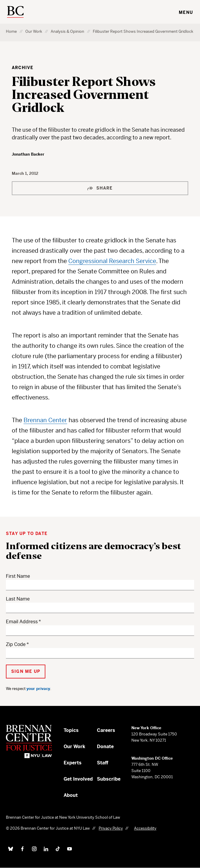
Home (11, 31)
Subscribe (109, 779)
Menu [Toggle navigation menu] (186, 12)
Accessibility (145, 828)
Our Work (34, 31)
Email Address (22, 622)
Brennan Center (45, 420)
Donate (105, 747)
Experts (73, 763)
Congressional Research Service (112, 261)
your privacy (38, 689)
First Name (18, 576)
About (71, 795)
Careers (106, 730)
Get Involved (78, 779)
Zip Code (16, 644)
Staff (103, 763)
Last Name (18, 599)
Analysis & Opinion (67, 31)
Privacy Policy (111, 828)
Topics (71, 730)
